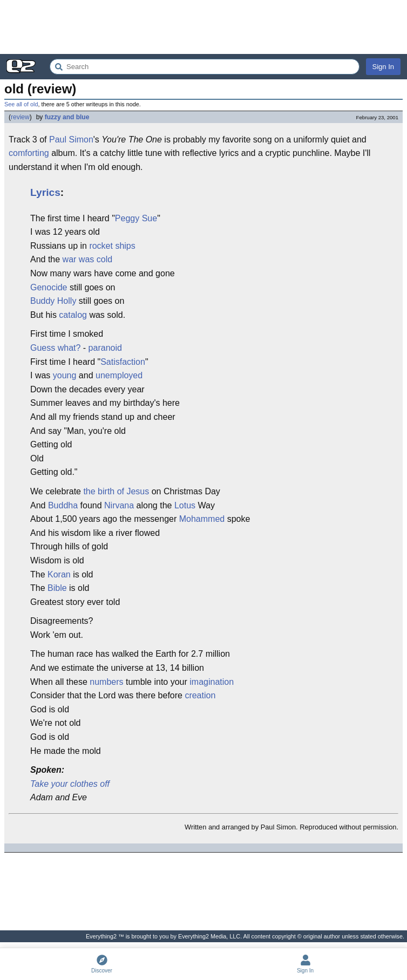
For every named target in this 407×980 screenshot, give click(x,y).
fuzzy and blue (67, 117)
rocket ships (112, 246)
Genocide (49, 287)
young (65, 375)
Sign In (383, 67)
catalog (73, 315)
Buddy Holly (53, 301)
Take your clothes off (70, 784)
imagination (212, 682)
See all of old (21, 104)
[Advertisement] (204, 27)
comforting (29, 153)
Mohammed (202, 519)
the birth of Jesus (116, 491)
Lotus (185, 505)
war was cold (87, 259)
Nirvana (119, 505)
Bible (57, 588)
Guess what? (55, 348)
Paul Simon (71, 139)
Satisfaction (123, 362)
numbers (106, 682)
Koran (59, 574)
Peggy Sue (136, 218)
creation (200, 695)
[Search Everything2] (205, 67)
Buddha (63, 505)
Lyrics (45, 192)
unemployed (119, 375)
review (20, 117)
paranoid (105, 348)
